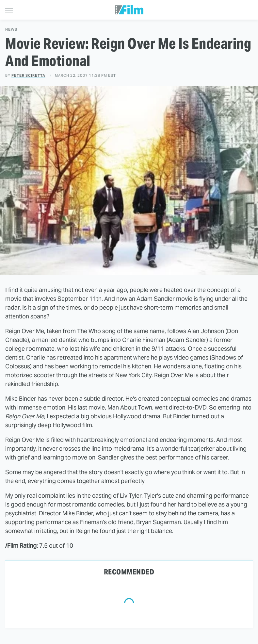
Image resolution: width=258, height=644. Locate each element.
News (11, 30)
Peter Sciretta (28, 75)
